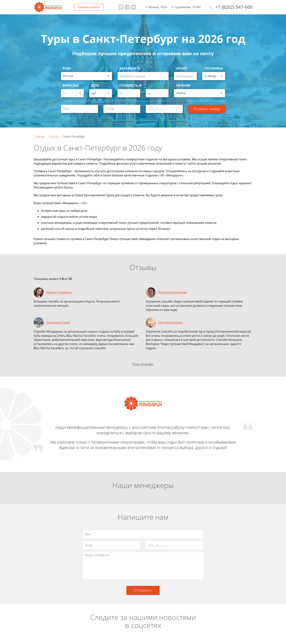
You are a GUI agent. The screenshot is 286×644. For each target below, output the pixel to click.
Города (54, 136)
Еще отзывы (143, 364)
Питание (183, 85)
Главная (39, 136)
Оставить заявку (207, 109)
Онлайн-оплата (89, 7)
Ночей (181, 68)
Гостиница (213, 68)
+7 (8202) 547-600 (234, 7)
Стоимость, (130, 85)
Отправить (143, 590)
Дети (95, 85)
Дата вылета (130, 68)
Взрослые (71, 85)
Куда (67, 68)
